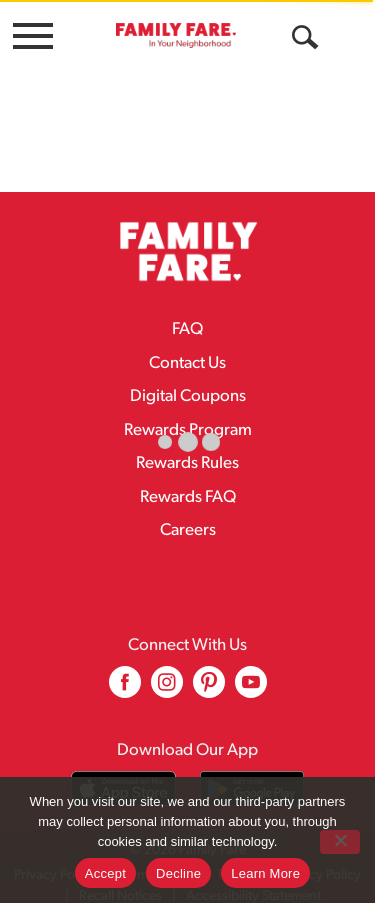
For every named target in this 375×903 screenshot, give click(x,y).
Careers (188, 516)
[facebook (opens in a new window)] (125, 675)
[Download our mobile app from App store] (123, 774)
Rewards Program (188, 416)
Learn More (265, 873)
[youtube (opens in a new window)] (251, 675)
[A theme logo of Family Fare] (176, 35)
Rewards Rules (187, 449)
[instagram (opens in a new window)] (167, 675)
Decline (178, 873)
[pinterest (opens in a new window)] (209, 675)
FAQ (187, 315)
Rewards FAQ (188, 483)
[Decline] (340, 842)
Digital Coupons (188, 382)
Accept (105, 873)
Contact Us (187, 349)
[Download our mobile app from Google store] (252, 774)
